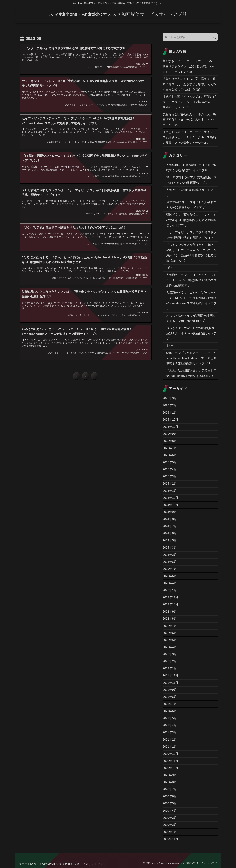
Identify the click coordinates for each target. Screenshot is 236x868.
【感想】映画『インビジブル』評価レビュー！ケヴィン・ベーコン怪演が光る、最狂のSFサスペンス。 (189, 102)
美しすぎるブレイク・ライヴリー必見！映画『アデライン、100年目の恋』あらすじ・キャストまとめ (189, 66)
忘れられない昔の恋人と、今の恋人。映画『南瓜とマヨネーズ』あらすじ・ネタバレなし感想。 (189, 120)
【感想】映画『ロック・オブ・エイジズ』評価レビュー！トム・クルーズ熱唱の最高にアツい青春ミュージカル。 (189, 137)
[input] (190, 37)
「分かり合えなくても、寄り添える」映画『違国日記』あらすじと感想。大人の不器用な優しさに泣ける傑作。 (189, 84)
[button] (214, 37)
